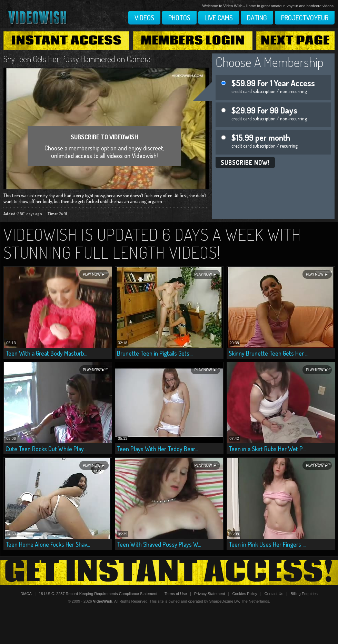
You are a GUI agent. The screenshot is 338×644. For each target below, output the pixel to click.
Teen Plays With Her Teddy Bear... (157, 449)
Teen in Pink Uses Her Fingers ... (267, 544)
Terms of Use (176, 594)
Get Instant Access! (169, 572)
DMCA (26, 594)
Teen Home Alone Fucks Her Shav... (48, 544)
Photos (179, 18)
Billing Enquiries (304, 594)
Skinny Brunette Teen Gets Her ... (269, 353)
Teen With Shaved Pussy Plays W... (159, 544)
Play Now (92, 274)
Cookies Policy (245, 594)
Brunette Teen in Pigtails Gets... (155, 353)
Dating (257, 18)
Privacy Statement (210, 594)
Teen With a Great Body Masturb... (46, 353)
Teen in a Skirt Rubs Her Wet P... (267, 449)
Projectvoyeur (305, 18)
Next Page (295, 41)
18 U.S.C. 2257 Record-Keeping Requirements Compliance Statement (98, 594)
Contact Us (274, 594)
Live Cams (219, 18)
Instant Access (66, 41)
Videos (144, 18)
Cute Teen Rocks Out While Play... (46, 449)
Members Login (193, 41)
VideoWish (103, 601)
